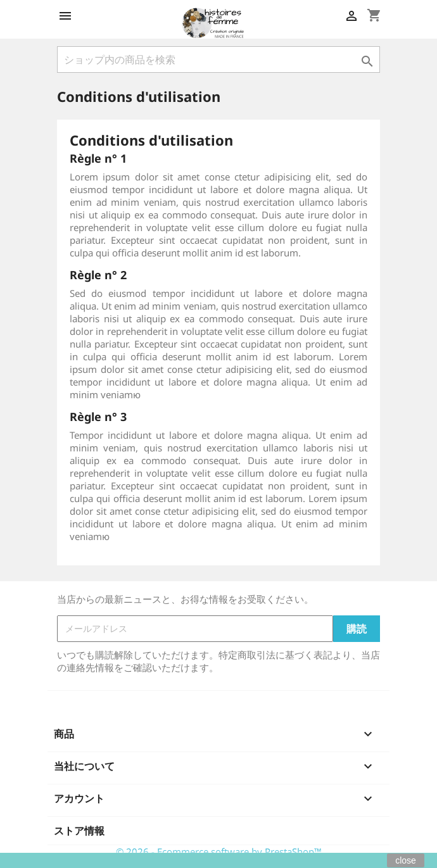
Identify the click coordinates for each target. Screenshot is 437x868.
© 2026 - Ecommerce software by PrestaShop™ (219, 852)
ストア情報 (79, 831)
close (406, 860)
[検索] (218, 60)
